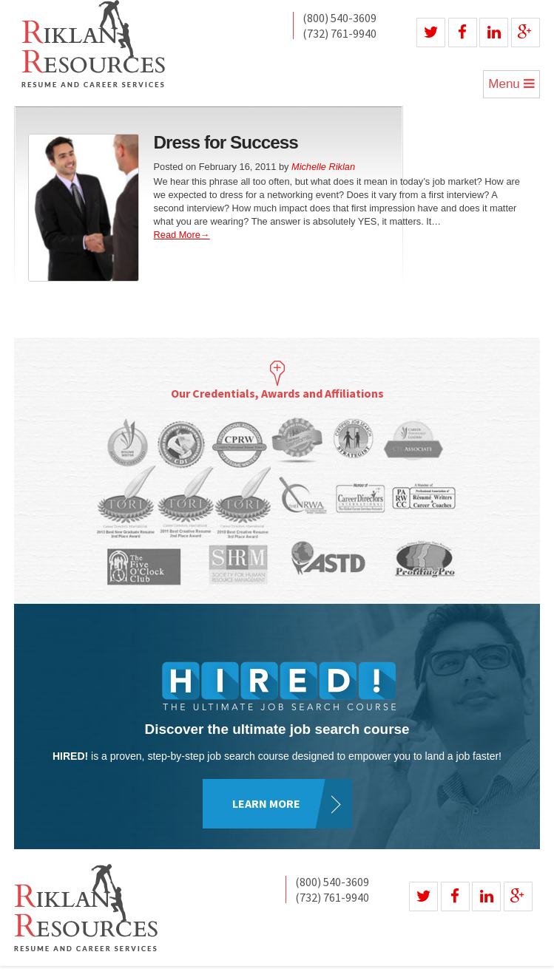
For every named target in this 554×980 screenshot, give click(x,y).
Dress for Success (226, 142)
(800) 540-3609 (340, 18)
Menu (511, 84)
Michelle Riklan (323, 167)
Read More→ (182, 235)
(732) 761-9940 (340, 33)
